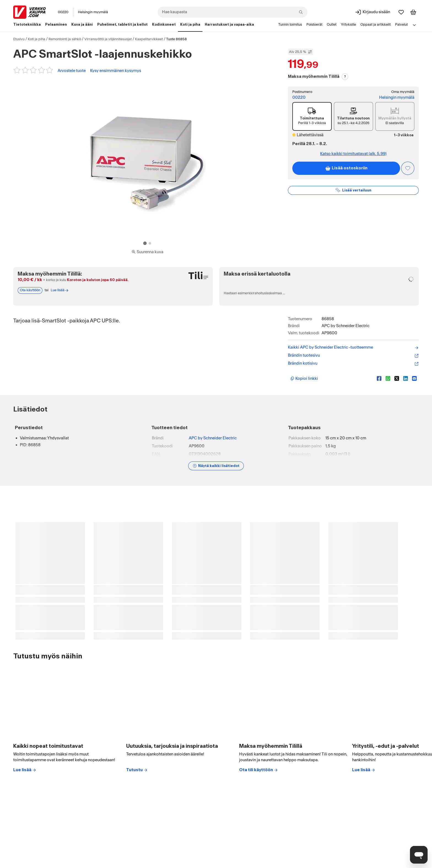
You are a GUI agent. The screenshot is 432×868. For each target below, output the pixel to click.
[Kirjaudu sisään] (372, 12)
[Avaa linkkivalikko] (414, 25)
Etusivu (19, 39)
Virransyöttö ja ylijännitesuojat (108, 39)
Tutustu (137, 770)
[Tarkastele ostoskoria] (413, 12)
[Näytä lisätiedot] (216, 466)
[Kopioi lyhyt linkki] (331, 378)
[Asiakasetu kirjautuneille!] (408, 168)
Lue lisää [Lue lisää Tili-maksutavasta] (60, 290)
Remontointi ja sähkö (65, 39)
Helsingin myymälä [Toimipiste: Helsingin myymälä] (397, 98)
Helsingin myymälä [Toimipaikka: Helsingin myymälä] (93, 12)
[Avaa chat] (419, 855)
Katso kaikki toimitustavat (353, 154)
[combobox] (233, 12)
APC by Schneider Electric (213, 438)
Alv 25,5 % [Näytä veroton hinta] (301, 52)
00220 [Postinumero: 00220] (63, 12)
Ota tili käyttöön (259, 770)
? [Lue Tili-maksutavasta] (345, 77)
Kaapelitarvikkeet (149, 39)
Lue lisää (25, 770)
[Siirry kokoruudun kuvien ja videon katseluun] (147, 252)
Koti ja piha (37, 39)
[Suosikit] (401, 12)
